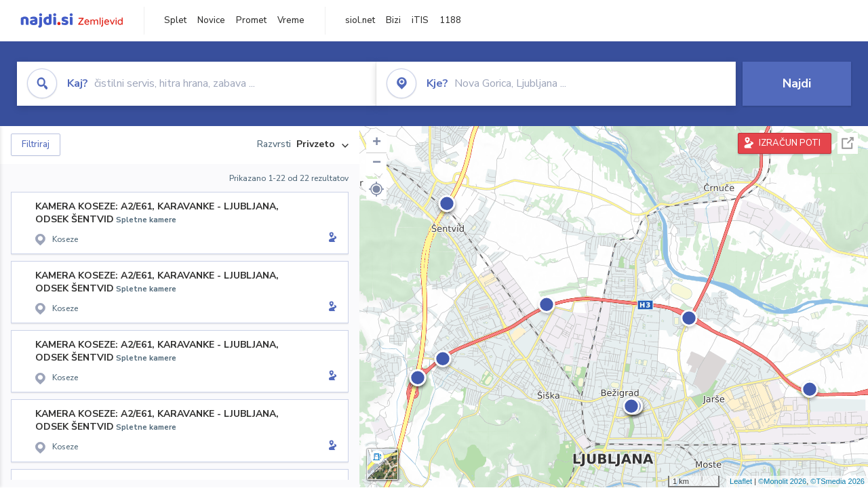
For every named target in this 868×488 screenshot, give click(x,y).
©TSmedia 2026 (837, 481)
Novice (211, 20)
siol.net (360, 20)
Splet (175, 20)
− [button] (377, 163)
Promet (251, 20)
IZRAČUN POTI (790, 143)
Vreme (291, 20)
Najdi (797, 83)
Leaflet (741, 481)
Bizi (393, 20)
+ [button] (377, 143)
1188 (450, 20)
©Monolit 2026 (782, 481)
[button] (376, 189)
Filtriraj (36, 144)
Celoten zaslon (848, 143)
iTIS (420, 20)
